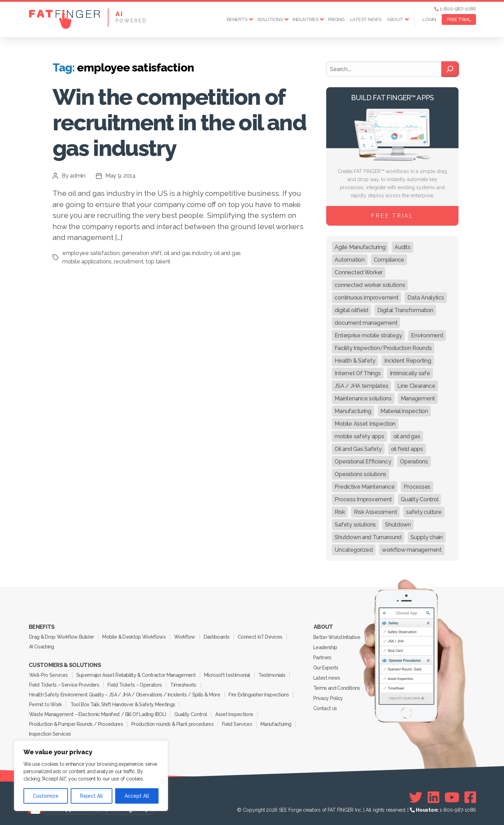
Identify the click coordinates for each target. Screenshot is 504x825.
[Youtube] (452, 797)
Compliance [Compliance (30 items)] (389, 260)
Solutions (270, 19)
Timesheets (183, 685)
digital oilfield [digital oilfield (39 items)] (351, 310)
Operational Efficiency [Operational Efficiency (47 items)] (363, 462)
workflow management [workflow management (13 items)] (412, 550)
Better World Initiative (337, 637)
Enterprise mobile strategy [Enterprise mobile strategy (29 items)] (368, 335)
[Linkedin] (433, 797)
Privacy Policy (328, 698)
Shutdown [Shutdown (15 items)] (398, 525)
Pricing (336, 19)
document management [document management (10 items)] (366, 323)
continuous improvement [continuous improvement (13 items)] (366, 298)
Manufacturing (276, 724)
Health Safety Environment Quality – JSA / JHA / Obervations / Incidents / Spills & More (125, 695)
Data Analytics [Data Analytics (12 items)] (426, 298)
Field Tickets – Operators (135, 685)
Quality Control (191, 714)
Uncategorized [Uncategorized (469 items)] (354, 550)
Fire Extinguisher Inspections (259, 695)
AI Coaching (42, 647)
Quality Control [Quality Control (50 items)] (419, 499)
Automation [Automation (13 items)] (349, 260)
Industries (305, 19)
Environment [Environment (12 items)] (427, 335)
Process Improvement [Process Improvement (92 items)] (363, 499)
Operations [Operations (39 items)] (414, 462)
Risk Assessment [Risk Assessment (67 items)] (375, 512)
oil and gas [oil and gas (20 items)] (407, 436)
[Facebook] (470, 797)
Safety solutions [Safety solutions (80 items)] (355, 525)
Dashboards (216, 637)
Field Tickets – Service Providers (64, 685)
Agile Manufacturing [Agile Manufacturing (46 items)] (360, 247)
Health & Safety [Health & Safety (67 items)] (355, 361)
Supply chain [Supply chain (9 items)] (427, 537)
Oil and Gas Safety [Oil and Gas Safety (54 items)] (358, 449)
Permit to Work (45, 704)
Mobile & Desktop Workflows (134, 637)
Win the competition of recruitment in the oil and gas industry (179, 122)
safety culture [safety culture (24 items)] (424, 512)
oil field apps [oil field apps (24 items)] (407, 449)
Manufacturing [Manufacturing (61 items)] (353, 411)
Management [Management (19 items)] (418, 398)
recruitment (128, 262)
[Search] (450, 69)
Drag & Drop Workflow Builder (61, 637)
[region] (91, 776)
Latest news (366, 19)
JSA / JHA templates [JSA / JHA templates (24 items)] (361, 386)
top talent (158, 262)
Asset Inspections (234, 714)
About (395, 19)
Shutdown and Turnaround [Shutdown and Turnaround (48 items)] (368, 537)
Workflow (185, 637)
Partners (322, 658)
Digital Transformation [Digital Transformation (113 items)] (405, 310)
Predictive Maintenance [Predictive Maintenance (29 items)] (365, 487)
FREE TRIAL (459, 19)
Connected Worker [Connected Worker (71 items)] (359, 272)
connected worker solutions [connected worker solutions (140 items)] (370, 285)
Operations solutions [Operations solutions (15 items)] (360, 474)
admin (78, 176)
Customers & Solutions (65, 665)
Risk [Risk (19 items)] (340, 512)
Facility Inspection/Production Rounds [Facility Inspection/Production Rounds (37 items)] (383, 348)
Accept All (137, 796)
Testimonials (272, 675)
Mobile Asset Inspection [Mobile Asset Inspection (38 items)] (365, 424)
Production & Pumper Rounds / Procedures (76, 724)
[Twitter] (416, 797)
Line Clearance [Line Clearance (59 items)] (416, 386)
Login (429, 19)
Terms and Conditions (337, 688)
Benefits (237, 19)
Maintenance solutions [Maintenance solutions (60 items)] (363, 398)
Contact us (325, 708)
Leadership (325, 647)
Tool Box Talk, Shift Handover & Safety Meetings (123, 704)
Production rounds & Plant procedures (172, 724)
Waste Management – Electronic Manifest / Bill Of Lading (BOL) (97, 714)
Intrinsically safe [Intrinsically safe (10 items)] (410, 373)
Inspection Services (50, 734)
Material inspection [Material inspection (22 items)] (404, 411)
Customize (46, 796)
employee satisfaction (91, 253)
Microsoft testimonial (227, 675)
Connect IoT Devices (260, 637)
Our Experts (326, 668)
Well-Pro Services (48, 675)
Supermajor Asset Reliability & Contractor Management (136, 675)
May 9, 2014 (121, 176)
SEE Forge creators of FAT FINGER (316, 810)
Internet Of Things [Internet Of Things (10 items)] (358, 373)
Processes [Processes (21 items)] (417, 487)
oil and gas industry (188, 253)
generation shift (142, 253)
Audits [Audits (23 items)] (402, 247)
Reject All (92, 796)
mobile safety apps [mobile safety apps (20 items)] (359, 436)
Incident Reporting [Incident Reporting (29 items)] (408, 361)
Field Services (237, 724)
